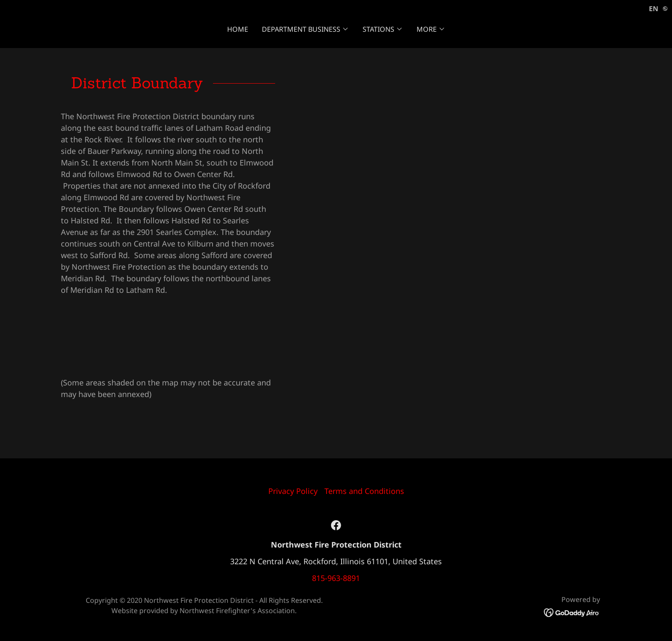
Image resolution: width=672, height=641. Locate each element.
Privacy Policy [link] (293, 491)
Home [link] (238, 29)
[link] (336, 525)
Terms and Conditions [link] (364, 491)
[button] (305, 29)
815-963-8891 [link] (336, 578)
